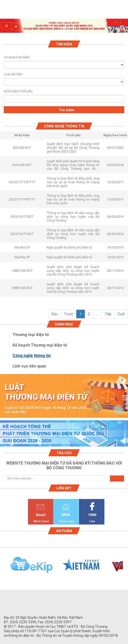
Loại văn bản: (13, 74)
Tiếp (108, 314)
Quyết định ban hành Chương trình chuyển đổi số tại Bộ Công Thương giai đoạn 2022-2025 (73, 148)
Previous (3, 568)
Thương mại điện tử (31, 335)
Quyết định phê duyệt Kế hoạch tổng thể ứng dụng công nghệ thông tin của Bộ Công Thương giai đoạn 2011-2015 (73, 165)
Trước (69, 314)
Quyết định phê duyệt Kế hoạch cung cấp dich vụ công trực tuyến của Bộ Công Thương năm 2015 (73, 271)
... (97, 314)
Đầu (55, 314)
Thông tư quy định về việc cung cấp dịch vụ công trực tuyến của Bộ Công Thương (73, 217)
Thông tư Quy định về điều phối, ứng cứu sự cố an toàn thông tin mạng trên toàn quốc (73, 182)
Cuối (121, 314)
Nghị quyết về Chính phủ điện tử (69, 247)
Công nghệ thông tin (32, 356)
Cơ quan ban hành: (17, 57)
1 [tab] (64, 28)
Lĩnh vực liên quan (29, 366)
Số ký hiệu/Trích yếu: (16, 91)
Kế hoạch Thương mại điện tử (40, 345)
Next (125, 568)
